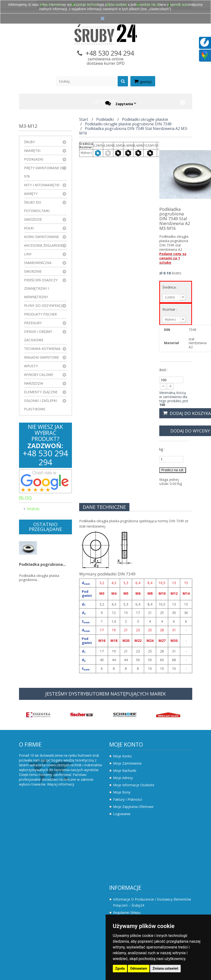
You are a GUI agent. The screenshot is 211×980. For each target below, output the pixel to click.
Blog (26, 498)
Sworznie (33, 271)
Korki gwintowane (42, 237)
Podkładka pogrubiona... (42, 566)
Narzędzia (34, 383)
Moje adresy (123, 778)
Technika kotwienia (42, 349)
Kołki (29, 228)
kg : (162, 449)
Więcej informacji (61, 784)
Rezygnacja (32, 868)
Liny (28, 254)
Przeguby (33, 323)
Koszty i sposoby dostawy (44, 861)
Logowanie (122, 814)
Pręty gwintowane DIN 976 (45, 172)
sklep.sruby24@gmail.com (139, 892)
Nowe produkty (125, 840)
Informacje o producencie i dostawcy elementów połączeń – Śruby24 (62, 836)
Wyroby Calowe (39, 375)
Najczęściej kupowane (131, 848)
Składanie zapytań (37, 890)
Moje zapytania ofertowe (133, 807)
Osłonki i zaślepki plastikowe (41, 405)
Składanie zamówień (39, 882)
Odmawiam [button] (139, 968)
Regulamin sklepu (37, 846)
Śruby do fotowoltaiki (37, 206)
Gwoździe (33, 219)
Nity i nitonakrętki (42, 185)
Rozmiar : (170, 309)
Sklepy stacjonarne (128, 855)
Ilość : (164, 370)
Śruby (29, 142)
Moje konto (126, 744)
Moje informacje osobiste (134, 785)
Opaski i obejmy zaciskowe (38, 336)
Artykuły (33, 509)
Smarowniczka (38, 263)
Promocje (121, 833)
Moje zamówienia (127, 763)
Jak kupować (33, 875)
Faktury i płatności (128, 799)
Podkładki (34, 159)
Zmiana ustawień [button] (165, 968)
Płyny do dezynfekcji (44, 306)
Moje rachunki (125, 770)
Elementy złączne (41, 392)
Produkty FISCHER (40, 314)
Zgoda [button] (120, 968)
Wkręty (31, 194)
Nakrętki (32, 151)
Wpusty (31, 366)
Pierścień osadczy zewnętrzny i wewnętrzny (41, 288)
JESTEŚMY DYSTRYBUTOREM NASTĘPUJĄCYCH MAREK (105, 694)
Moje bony (122, 792)
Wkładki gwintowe (42, 357)
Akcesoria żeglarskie (43, 245)
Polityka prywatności (39, 854)
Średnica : (170, 287)
